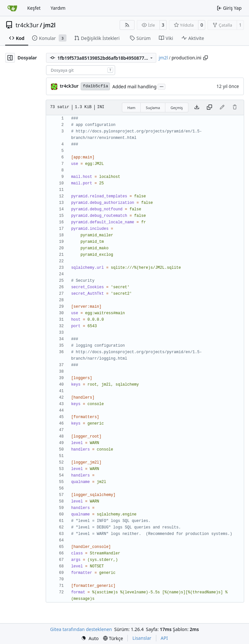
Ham (131, 108)
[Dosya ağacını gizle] (10, 58)
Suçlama (153, 108)
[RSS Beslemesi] (127, 25)
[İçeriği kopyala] (209, 107)
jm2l (50, 25)
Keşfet (34, 8)
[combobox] (81, 70)
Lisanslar (142, 638)
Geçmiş (177, 108)
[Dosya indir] (197, 107)
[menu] (90, 638)
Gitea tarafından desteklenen (81, 629)
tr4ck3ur (27, 25)
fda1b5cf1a (95, 86)
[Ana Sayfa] (12, 8)
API (164, 638)
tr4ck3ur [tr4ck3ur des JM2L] (69, 86)
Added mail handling (134, 87)
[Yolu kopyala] (206, 58)
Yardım (58, 8)
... (161, 86)
